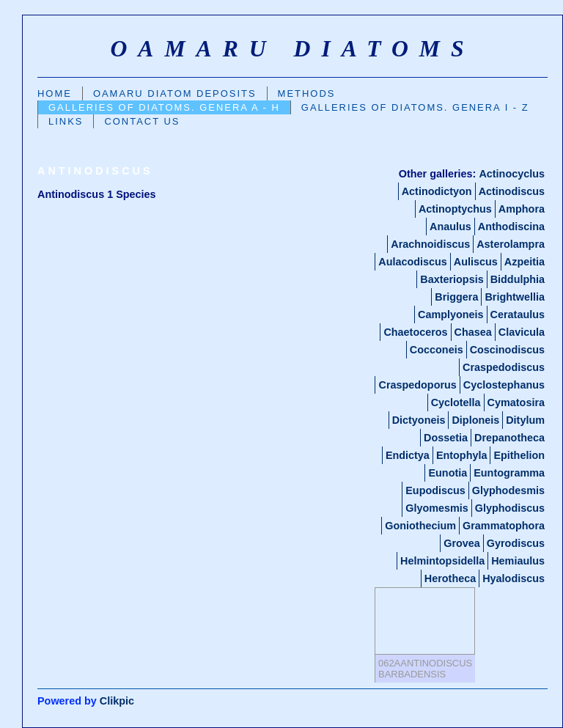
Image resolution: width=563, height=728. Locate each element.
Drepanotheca (509, 438)
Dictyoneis (419, 420)
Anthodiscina (511, 227)
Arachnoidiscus (430, 244)
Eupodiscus (435, 490)
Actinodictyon (437, 191)
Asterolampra (511, 244)
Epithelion (519, 455)
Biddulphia (518, 279)
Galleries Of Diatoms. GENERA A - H (164, 107)
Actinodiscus (512, 191)
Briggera (456, 297)
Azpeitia (525, 262)
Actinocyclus (512, 174)
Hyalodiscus (514, 578)
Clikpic (117, 701)
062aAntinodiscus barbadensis (425, 669)
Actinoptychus (455, 209)
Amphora (522, 209)
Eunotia (448, 473)
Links (66, 121)
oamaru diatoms (292, 49)
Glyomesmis (437, 508)
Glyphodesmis (508, 490)
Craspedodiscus (504, 367)
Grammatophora (504, 526)
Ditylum (525, 420)
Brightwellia (515, 297)
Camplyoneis (451, 315)
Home (55, 93)
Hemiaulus (518, 561)
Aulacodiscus (413, 262)
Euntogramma (509, 473)
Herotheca (450, 578)
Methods (307, 93)
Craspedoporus (417, 385)
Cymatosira (516, 402)
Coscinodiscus (507, 350)
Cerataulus (518, 315)
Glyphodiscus (510, 508)
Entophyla (462, 455)
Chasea (473, 332)
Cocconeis (437, 350)
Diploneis (475, 420)
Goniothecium (420, 526)
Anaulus (450, 227)
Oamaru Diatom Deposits (175, 93)
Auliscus (476, 262)
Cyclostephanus (504, 385)
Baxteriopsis (452, 279)
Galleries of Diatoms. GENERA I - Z (415, 107)
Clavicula (522, 332)
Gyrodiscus (516, 543)
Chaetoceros (415, 332)
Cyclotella (456, 402)
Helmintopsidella (442, 561)
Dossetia (446, 438)
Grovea (462, 543)
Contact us (142, 121)
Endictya (408, 455)
